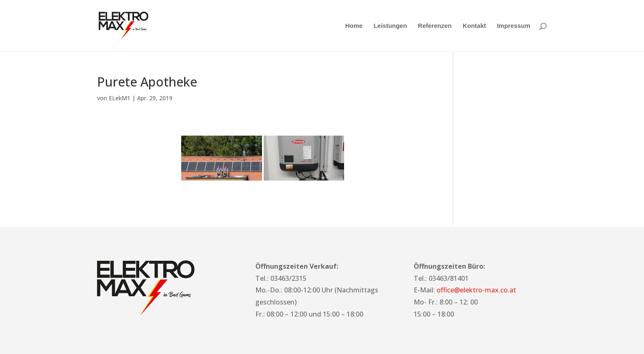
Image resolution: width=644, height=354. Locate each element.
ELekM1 (120, 98)
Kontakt (474, 26)
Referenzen (435, 26)
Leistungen (390, 26)
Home (354, 26)
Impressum (514, 26)
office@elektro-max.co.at (476, 290)
